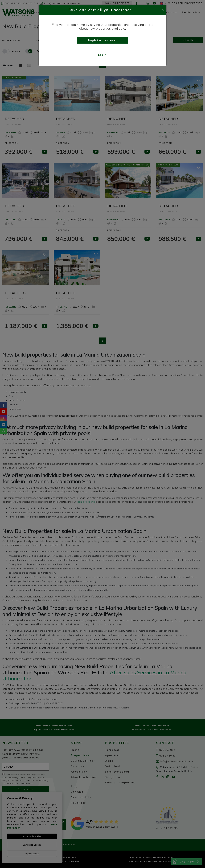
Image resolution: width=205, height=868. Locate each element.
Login (102, 55)
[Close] (163, 9)
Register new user (102, 40)
